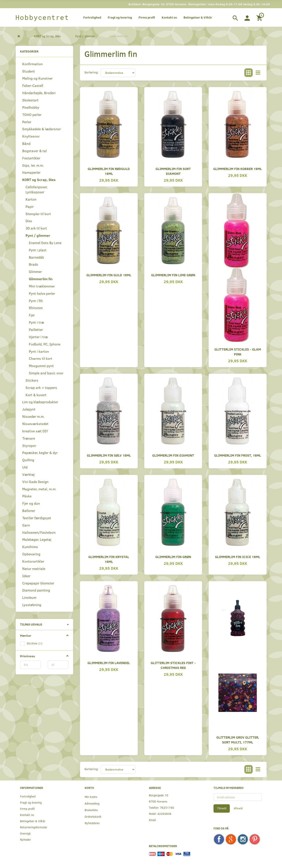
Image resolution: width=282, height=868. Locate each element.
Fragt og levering (120, 17)
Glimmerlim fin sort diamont (173, 171)
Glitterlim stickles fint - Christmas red (173, 665)
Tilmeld (222, 808)
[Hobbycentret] (42, 17)
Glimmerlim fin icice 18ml (238, 557)
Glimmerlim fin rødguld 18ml (109, 171)
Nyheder (25, 839)
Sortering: (91, 72)
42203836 (164, 814)
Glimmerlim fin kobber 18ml (238, 169)
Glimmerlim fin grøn (173, 557)
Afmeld (238, 808)
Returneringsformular (34, 827)
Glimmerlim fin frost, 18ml (238, 455)
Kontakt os (169, 17)
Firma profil (147, 17)
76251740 (167, 807)
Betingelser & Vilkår (198, 17)
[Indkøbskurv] (260, 17)
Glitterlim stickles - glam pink (238, 352)
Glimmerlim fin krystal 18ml (109, 559)
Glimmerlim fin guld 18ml (109, 275)
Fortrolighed (92, 17)
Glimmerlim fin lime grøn (173, 275)
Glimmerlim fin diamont (173, 455)
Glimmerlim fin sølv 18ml (109, 455)
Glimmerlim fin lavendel (109, 663)
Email (152, 820)
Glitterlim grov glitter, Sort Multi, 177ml (238, 740)
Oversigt (25, 833)
